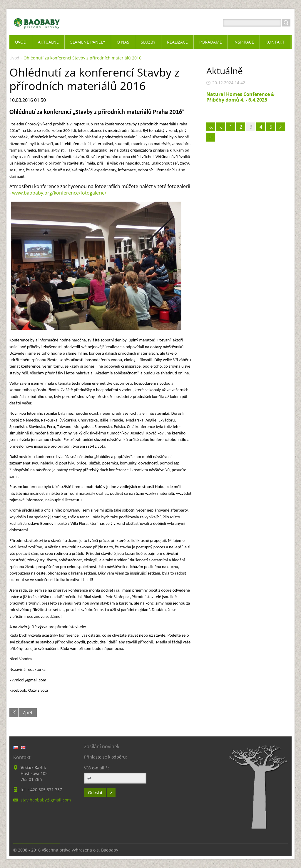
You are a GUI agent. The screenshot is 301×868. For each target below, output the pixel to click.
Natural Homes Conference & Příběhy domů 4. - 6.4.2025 (240, 97)
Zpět (28, 713)
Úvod (14, 58)
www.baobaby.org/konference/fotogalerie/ (59, 193)
